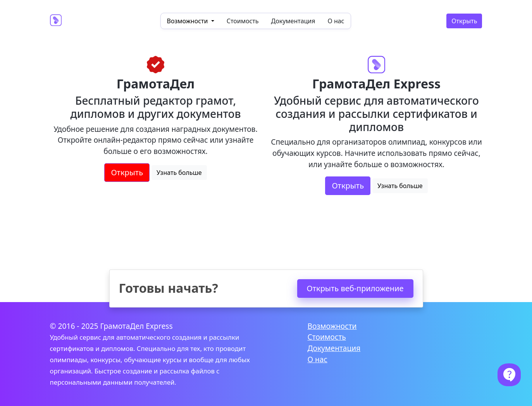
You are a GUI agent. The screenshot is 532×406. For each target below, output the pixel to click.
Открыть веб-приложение (355, 288)
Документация (293, 21)
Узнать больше (179, 173)
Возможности (332, 326)
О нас (336, 21)
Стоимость (243, 21)
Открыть (464, 21)
